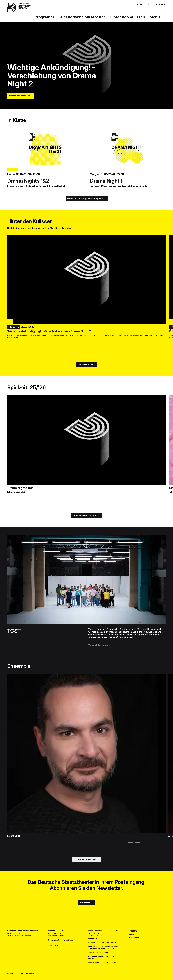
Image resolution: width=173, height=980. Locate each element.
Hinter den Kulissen (127, 17)
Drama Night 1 (106, 181)
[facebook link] (80, 922)
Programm (44, 17)
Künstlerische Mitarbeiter (82, 17)
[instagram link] (87, 922)
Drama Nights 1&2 (28, 181)
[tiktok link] (93, 922)
